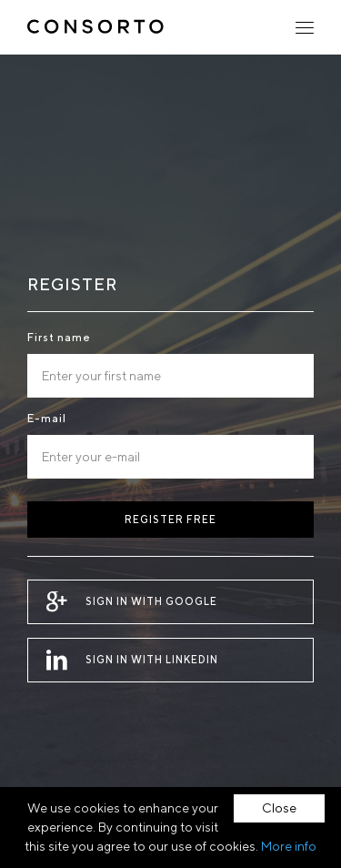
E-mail (47, 418)
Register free (170, 519)
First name (59, 337)
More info (289, 846)
